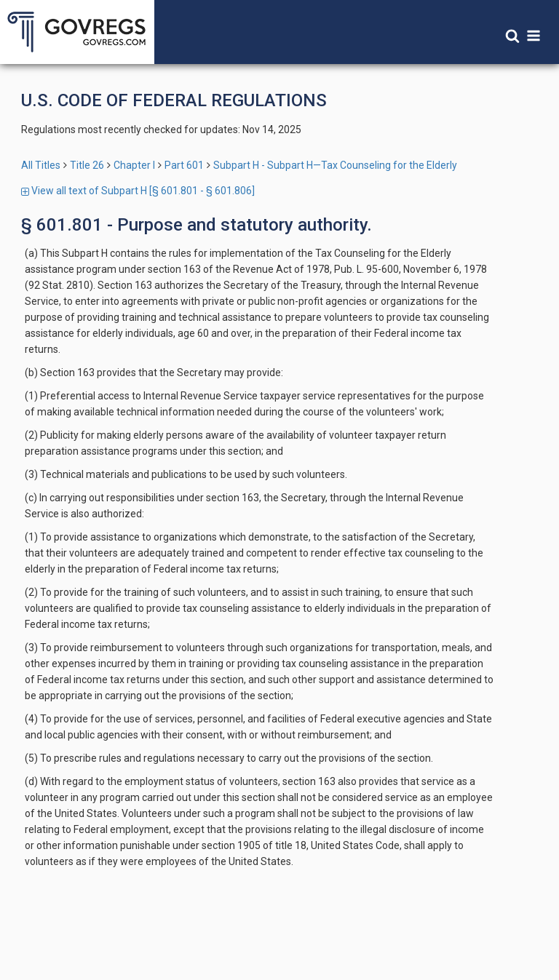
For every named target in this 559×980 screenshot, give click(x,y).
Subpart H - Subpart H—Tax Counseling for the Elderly (335, 165)
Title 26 (87, 165)
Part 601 (184, 165)
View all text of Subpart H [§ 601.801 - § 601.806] (138, 191)
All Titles (41, 165)
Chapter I (134, 165)
